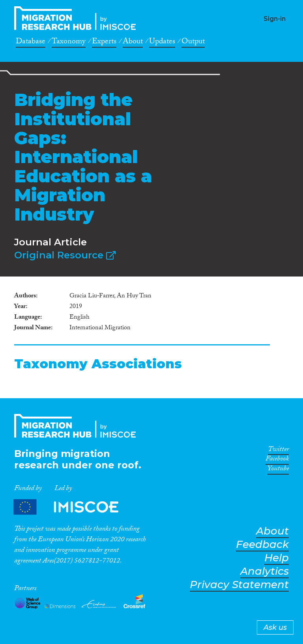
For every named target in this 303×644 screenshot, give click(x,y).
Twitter (278, 451)
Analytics (265, 571)
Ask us (275, 627)
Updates (162, 43)
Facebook (277, 460)
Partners (73, 507)
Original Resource (65, 255)
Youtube (278, 470)
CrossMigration (77, 18)
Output (193, 43)
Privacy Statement (239, 585)
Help (277, 558)
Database (31, 43)
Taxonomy (69, 43)
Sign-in (275, 19)
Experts (104, 43)
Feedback (262, 545)
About (133, 43)
